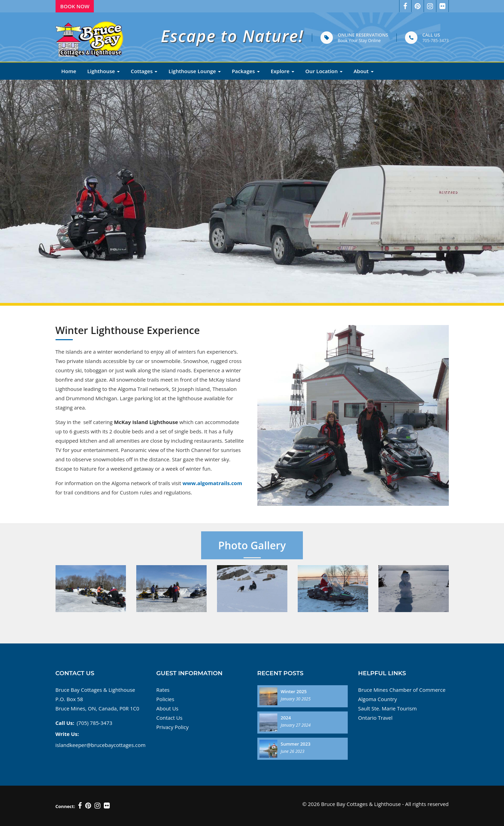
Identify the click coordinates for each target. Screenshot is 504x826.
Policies (165, 699)
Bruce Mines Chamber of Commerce (402, 690)
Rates (163, 690)
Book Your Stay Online (359, 41)
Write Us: (67, 734)
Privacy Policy (172, 727)
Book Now (75, 6)
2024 (286, 718)
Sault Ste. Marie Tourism (387, 708)
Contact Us (169, 718)
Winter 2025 (294, 691)
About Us (167, 708)
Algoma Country (377, 699)
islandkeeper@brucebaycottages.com (101, 745)
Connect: (65, 806)
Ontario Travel (375, 718)
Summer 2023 (296, 744)
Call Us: (65, 723)
